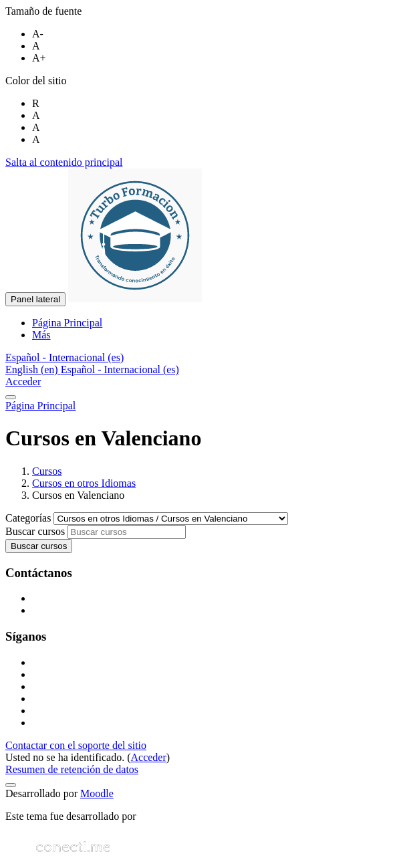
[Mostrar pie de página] (11, 785)
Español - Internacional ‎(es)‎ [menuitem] (120, 369)
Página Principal (40, 406)
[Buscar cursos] (127, 532)
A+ (39, 58)
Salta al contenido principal (64, 162)
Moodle (97, 793)
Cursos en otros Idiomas (84, 483)
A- (38, 34)
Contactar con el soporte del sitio (76, 745)
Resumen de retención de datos (72, 769)
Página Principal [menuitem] (67, 323)
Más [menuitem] (41, 335)
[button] (64, 357)
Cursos (47, 471)
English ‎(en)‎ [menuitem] (33, 369)
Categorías (29, 518)
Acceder (23, 382)
